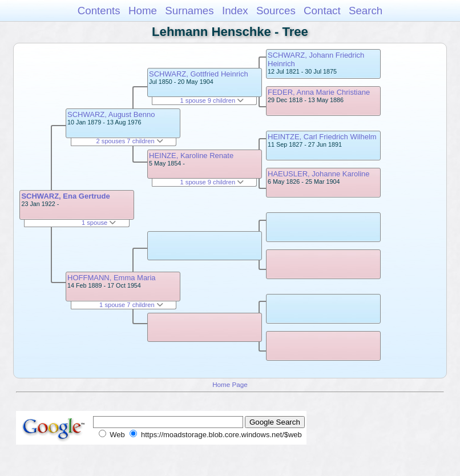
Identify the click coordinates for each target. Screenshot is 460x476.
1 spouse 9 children (212, 100)
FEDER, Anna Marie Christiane (319, 92)
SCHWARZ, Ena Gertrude (65, 196)
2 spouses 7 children (130, 141)
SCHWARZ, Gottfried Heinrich (199, 74)
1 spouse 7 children (131, 305)
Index (235, 11)
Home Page (230, 384)
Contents (99, 11)
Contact (322, 11)
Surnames (189, 11)
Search (366, 11)
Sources (276, 11)
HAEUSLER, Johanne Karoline (319, 174)
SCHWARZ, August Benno (111, 114)
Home (143, 11)
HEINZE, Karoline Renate (191, 156)
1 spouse (99, 223)
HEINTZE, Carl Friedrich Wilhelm (322, 137)
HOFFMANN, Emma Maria (112, 278)
